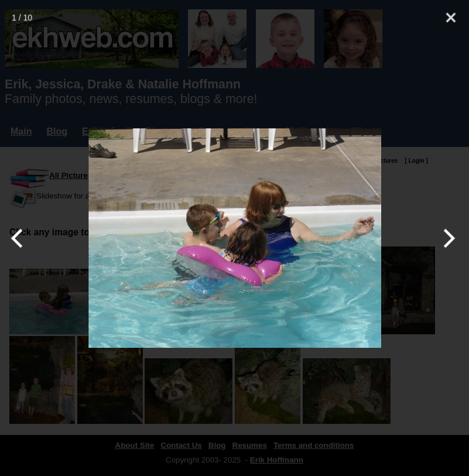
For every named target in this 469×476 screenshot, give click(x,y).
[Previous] (22, 238)
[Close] (451, 18)
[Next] (447, 238)
